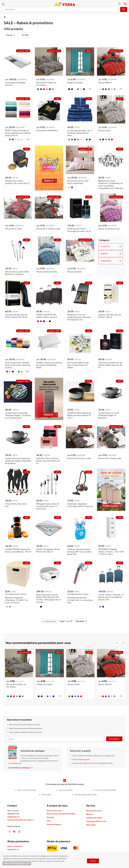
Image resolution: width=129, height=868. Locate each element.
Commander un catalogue (20, 768)
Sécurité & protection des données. (17, 864)
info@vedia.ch (13, 817)
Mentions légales (54, 824)
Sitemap (50, 817)
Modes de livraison (94, 811)
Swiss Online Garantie (81, 759)
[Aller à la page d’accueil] (5, 17)
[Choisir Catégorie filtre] (111, 247)
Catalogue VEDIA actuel (96, 821)
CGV (49, 821)
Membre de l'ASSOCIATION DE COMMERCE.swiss (93, 763)
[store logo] (64, 4)
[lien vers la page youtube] (15, 832)
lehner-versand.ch (15, 846)
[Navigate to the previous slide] (117, 643)
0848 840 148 (13, 814)
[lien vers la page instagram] (19, 832)
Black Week (91, 825)
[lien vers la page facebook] (10, 832)
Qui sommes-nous (54, 811)
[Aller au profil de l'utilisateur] (120, 3)
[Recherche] (124, 9)
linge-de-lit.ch (13, 849)
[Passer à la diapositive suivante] (123, 643)
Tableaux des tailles (94, 818)
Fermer (93, 861)
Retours (89, 814)
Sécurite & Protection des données (61, 814)
